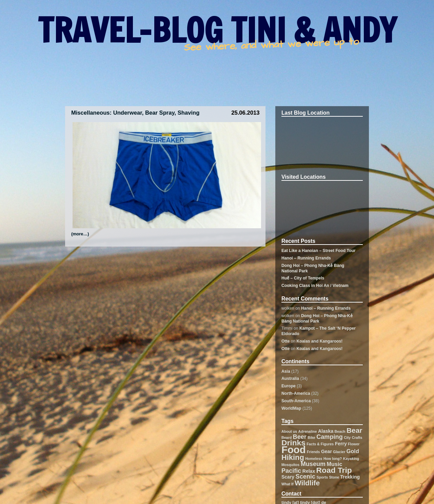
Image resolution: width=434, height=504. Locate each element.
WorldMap (291, 408)
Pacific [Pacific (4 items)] (291, 471)
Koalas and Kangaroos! (320, 341)
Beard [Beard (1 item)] (287, 438)
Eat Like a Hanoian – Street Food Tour (319, 251)
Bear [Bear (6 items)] (354, 430)
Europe (289, 386)
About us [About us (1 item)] (289, 431)
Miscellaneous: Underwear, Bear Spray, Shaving (135, 113)
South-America (296, 401)
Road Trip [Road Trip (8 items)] (334, 470)
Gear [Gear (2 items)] (327, 451)
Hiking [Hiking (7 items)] (293, 457)
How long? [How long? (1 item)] (333, 459)
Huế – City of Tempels (303, 278)
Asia (286, 371)
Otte (285, 341)
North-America (296, 393)
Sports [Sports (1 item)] (322, 477)
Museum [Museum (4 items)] (313, 464)
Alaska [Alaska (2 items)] (326, 431)
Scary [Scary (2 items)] (288, 477)
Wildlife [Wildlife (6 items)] (307, 483)
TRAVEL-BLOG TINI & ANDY (217, 30)
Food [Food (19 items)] (294, 450)
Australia (290, 379)
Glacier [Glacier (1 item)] (339, 452)
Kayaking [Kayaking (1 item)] (351, 459)
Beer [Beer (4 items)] (300, 437)
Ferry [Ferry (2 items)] (341, 444)
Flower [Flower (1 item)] (354, 444)
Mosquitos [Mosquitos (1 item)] (290, 465)
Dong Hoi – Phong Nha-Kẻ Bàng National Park (317, 318)
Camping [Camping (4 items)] (330, 437)
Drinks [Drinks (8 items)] (293, 443)
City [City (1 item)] (347, 438)
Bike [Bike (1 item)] (311, 438)
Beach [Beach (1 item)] (340, 431)
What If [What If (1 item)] (288, 484)
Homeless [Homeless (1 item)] (314, 459)
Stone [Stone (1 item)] (334, 477)
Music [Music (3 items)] (335, 464)
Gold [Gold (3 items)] (353, 451)
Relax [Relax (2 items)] (309, 471)
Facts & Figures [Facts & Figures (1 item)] (320, 444)
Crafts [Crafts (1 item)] (357, 438)
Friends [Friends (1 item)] (313, 452)
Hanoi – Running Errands (306, 258)
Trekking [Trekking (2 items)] (350, 477)
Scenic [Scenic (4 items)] (305, 477)
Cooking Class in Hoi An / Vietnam (315, 286)
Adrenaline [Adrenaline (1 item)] (308, 431)
